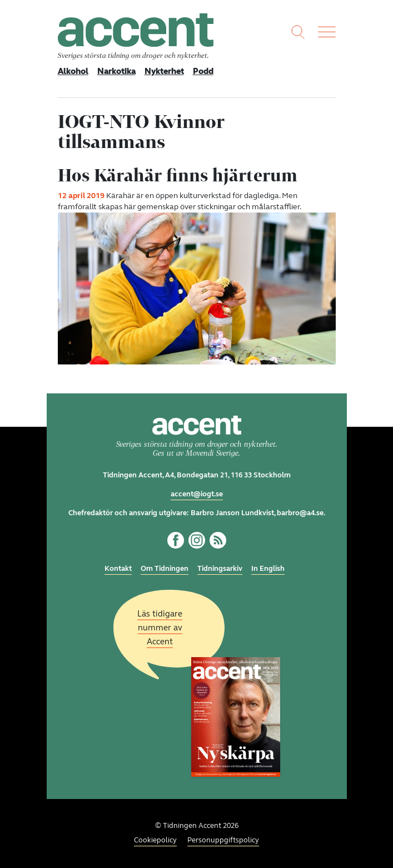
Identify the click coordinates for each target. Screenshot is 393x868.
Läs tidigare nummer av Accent (160, 628)
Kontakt (118, 569)
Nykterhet (164, 71)
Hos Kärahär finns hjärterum (178, 175)
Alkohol (73, 71)
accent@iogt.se (197, 494)
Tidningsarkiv (220, 569)
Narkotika (116, 71)
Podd (203, 71)
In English (268, 569)
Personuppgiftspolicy (223, 840)
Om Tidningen (165, 569)
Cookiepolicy (155, 840)
